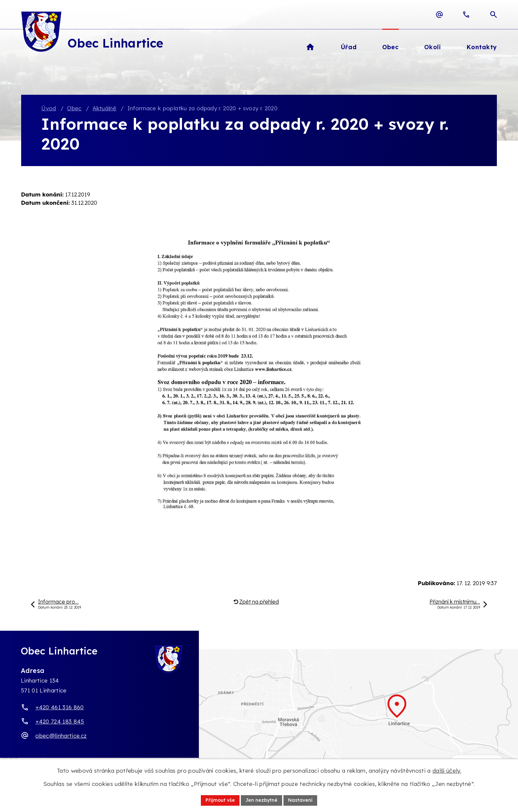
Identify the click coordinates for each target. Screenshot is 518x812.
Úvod (49, 108)
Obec (74, 108)
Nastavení (300, 800)
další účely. (447, 771)
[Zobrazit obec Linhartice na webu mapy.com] (259, 713)
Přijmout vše (220, 800)
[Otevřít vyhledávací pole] (494, 15)
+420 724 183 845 (60, 721)
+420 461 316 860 (59, 707)
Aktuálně (104, 108)
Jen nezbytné (261, 800)
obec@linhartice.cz (61, 736)
